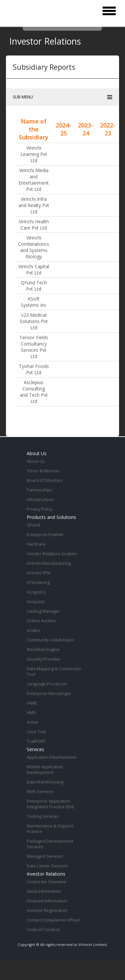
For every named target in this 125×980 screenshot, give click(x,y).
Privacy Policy (40, 509)
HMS (31, 713)
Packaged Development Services (50, 844)
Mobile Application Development (45, 770)
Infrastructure (40, 500)
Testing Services (43, 816)
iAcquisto (36, 602)
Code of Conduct (43, 930)
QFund (33, 525)
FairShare (36, 544)
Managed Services (45, 856)
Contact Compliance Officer (53, 920)
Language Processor (47, 684)
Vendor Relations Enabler (52, 554)
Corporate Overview (47, 882)
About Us (36, 461)
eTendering (38, 582)
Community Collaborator (50, 640)
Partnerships (40, 490)
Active (32, 722)
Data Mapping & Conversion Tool (54, 671)
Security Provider (44, 659)
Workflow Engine (43, 650)
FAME (32, 703)
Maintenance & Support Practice (50, 829)
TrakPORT (36, 741)
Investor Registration (47, 910)
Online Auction (41, 621)
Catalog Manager (43, 611)
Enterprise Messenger (49, 693)
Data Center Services (47, 866)
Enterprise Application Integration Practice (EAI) (50, 804)
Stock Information (44, 891)
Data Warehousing (45, 782)
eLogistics (36, 592)
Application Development (51, 757)
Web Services (40, 792)
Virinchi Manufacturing (49, 563)
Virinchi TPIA (39, 573)
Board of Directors (45, 480)
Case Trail (36, 732)
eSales (33, 630)
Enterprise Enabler (45, 535)
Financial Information (47, 901)
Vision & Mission (43, 471)
